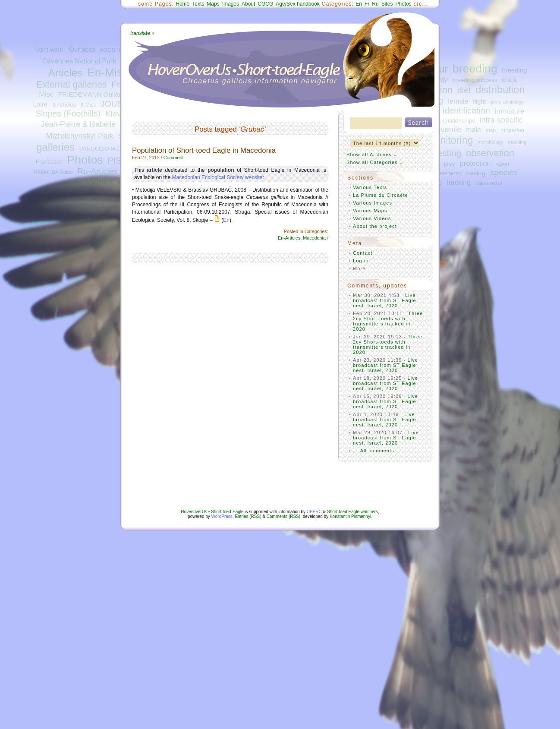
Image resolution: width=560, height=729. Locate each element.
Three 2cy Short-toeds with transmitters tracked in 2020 (388, 321)
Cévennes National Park (79, 61)
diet (464, 90)
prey (450, 164)
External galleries (71, 85)
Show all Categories (372, 162)
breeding (475, 69)
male (473, 129)
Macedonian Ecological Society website (217, 177)
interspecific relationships (443, 121)
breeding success (475, 80)
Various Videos (372, 218)
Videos (99, 181)
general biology (507, 102)
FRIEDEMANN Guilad (90, 94)
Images (231, 4)
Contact (363, 253)
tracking (459, 182)
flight (479, 101)
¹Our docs (81, 50)
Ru (375, 4)
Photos (85, 160)
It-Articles (64, 105)
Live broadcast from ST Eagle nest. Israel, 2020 (385, 300)
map (491, 130)
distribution (500, 90)
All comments (377, 451)
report (502, 164)
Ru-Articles (98, 171)
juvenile (448, 129)
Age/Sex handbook (297, 4)
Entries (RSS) (248, 516)
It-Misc (88, 105)
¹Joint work (48, 50)
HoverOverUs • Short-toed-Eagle (212, 512)
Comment (174, 158)
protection (475, 163)
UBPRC (314, 512)
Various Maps (370, 211)
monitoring (450, 140)
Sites (387, 4)
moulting (518, 142)
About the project (375, 226)
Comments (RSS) (283, 516)
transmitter (489, 183)
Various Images (373, 203)
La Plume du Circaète (381, 195)
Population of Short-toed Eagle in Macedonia (204, 150)
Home (182, 4)
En (359, 4)
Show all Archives (369, 155)
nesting (447, 153)
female (458, 101)
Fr (367, 4)
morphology (490, 142)
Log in (361, 261)
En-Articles (289, 238)
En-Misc (108, 73)
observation (490, 153)
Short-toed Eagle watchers (352, 512)
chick (509, 80)
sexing (476, 173)
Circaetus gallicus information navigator (260, 81)
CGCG (265, 4)
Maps (213, 4)
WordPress (222, 516)
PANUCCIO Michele (105, 149)
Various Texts (370, 187)
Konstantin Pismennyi (350, 516)
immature (510, 111)
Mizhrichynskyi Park (80, 136)
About (248, 4)
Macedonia (314, 238)
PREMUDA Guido (53, 172)
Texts (198, 4)
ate (140, 33)
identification (466, 110)
